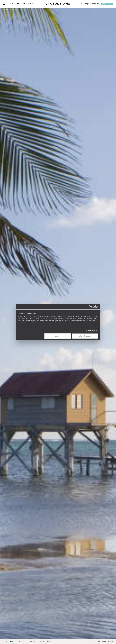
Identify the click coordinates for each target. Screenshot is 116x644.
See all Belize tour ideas (104, 642)
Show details (90, 330)
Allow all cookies (85, 336)
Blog (48, 641)
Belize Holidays (9, 641)
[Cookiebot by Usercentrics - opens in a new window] (90, 307)
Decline (58, 336)
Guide (42, 641)
